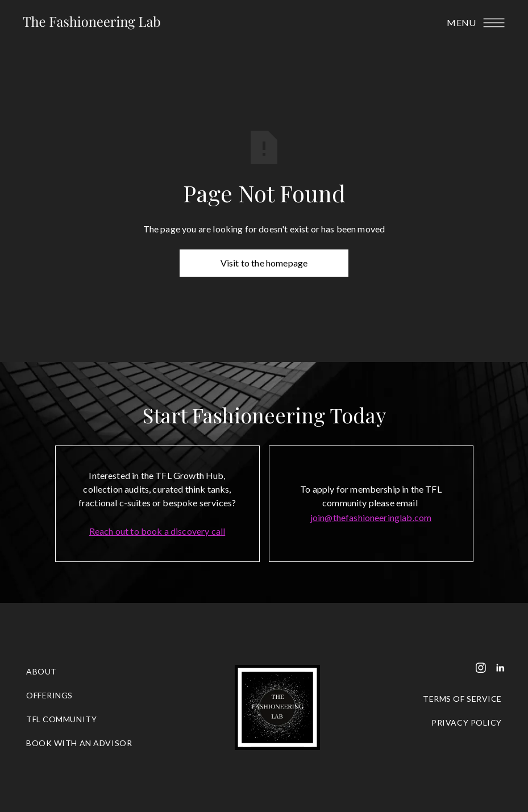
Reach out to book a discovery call (157, 531)
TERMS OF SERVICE (462, 699)
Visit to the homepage (264, 263)
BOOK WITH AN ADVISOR (79, 743)
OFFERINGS (49, 695)
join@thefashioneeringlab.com (371, 517)
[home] (92, 23)
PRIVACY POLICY (467, 723)
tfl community (61, 719)
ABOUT (41, 671)
